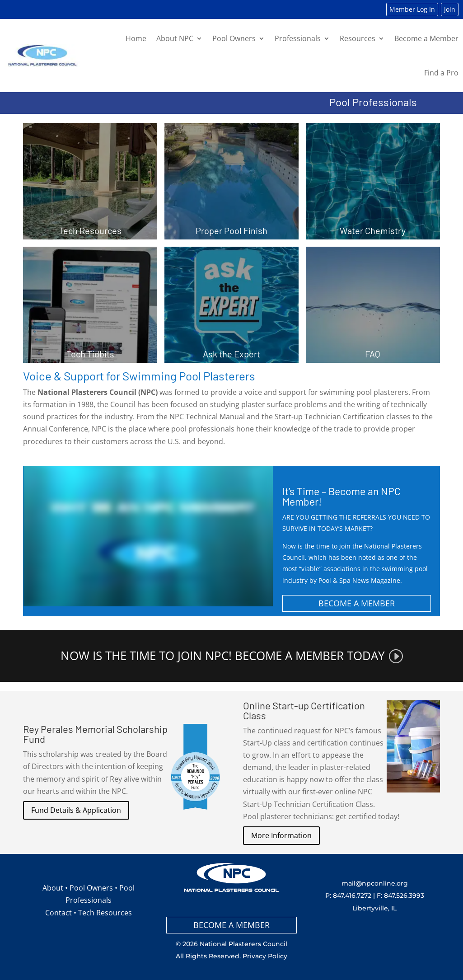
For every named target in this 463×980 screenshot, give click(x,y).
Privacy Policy (265, 956)
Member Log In (412, 9)
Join (450, 9)
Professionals (298, 38)
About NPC (175, 38)
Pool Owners (234, 38)
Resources (358, 38)
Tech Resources (105, 913)
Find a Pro (441, 73)
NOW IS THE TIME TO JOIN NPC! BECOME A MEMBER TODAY (223, 656)
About (53, 888)
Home (136, 38)
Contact (58, 913)
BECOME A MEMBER (357, 603)
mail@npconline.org (375, 883)
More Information (281, 835)
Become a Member (426, 38)
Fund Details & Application (76, 810)
